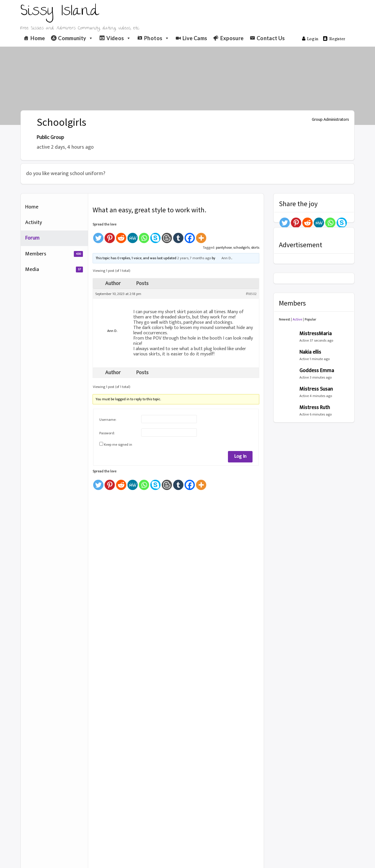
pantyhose (224, 247)
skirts (255, 247)
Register (334, 38)
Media (54, 269)
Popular (311, 319)
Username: (108, 420)
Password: (107, 433)
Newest (284, 319)
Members (54, 254)
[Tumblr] (178, 235)
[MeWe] (133, 235)
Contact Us (271, 38)
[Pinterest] (110, 235)
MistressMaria (316, 334)
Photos (157, 38)
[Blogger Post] (167, 235)
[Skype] (155, 235)
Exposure (232, 38)
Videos (119, 38)
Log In (240, 456)
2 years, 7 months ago (194, 258)
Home (38, 38)
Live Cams (195, 38)
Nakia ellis (310, 352)
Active (297, 319)
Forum (32, 238)
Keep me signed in (118, 445)
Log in (310, 38)
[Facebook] (190, 235)
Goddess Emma (317, 371)
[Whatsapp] (144, 235)
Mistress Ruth (315, 408)
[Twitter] (98, 235)
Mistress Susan (316, 389)
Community (76, 38)
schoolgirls (241, 247)
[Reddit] (121, 235)
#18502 (251, 294)
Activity (34, 223)
